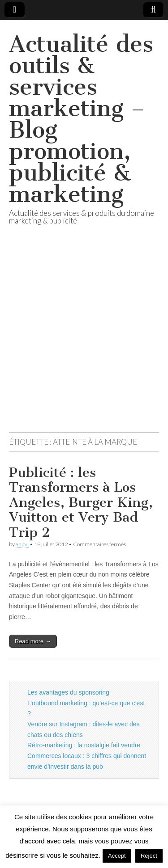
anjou (22, 544)
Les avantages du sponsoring (68, 692)
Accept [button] (117, 856)
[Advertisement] (84, 339)
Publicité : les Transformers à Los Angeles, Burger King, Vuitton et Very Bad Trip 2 (81, 502)
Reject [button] (149, 856)
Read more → (33, 641)
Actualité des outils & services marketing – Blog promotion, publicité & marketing (81, 119)
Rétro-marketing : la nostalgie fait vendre (84, 745)
